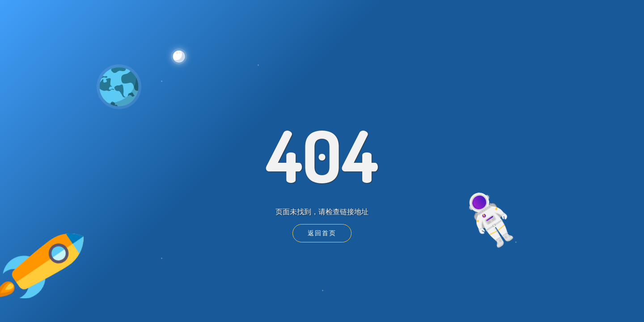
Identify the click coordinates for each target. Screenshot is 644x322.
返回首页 (322, 233)
